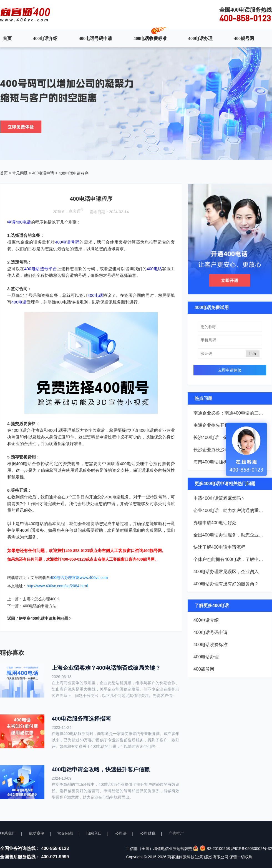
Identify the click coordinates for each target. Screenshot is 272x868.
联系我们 (8, 833)
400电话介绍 (45, 38)
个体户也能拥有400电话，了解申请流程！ (230, 559)
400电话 (154, 269)
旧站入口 (94, 833)
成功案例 (37, 833)
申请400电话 (19, 222)
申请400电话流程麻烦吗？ (219, 498)
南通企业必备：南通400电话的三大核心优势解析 (230, 413)
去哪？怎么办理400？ (41, 599)
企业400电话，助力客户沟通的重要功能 (230, 510)
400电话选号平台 (41, 269)
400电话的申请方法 (40, 606)
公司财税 (148, 833)
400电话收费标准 (150, 38)
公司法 (121, 833)
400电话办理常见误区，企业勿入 (226, 572)
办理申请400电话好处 (215, 523)
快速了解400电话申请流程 (219, 547)
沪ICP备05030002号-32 (251, 849)
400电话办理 (200, 38)
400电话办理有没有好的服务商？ (226, 584)
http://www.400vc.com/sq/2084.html (57, 586)
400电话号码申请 (95, 38)
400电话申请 (43, 173)
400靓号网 (244, 38)
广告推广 (176, 833)
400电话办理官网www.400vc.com (79, 578)
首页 (7, 38)
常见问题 (20, 173)
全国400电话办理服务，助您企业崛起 (230, 535)
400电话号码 (67, 242)
